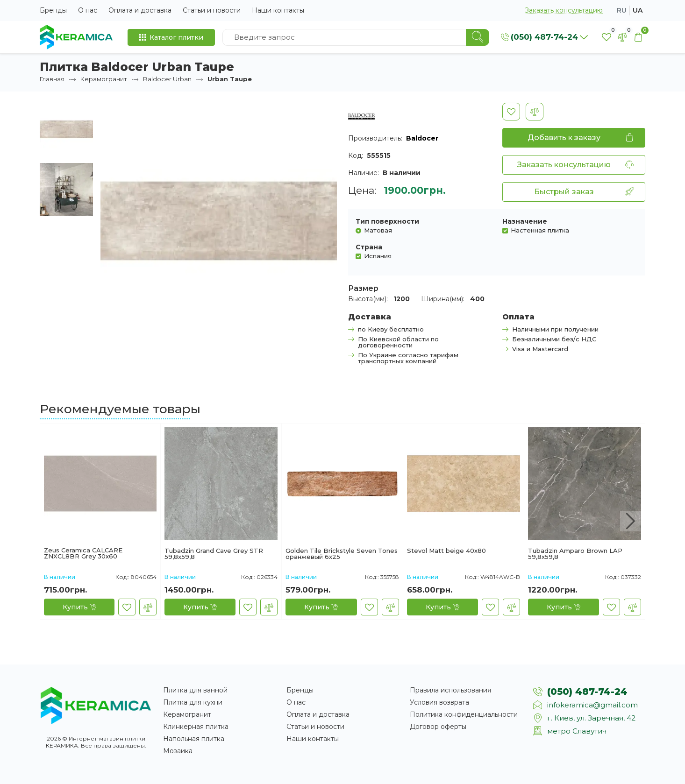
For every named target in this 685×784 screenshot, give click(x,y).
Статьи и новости (212, 10)
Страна (369, 247)
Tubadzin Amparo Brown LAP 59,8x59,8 (575, 554)
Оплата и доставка (140, 10)
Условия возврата (439, 702)
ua (638, 10)
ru (622, 10)
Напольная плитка (194, 739)
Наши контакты (278, 10)
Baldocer (422, 138)
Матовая (378, 230)
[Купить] (79, 607)
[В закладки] (511, 112)
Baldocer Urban (167, 79)
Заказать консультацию (564, 11)
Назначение (525, 221)
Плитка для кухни (193, 702)
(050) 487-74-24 (587, 692)
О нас (88, 10)
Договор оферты (438, 727)
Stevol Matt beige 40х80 (446, 551)
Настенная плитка (540, 230)
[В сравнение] (535, 112)
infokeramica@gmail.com (592, 705)
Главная (52, 79)
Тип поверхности (387, 221)
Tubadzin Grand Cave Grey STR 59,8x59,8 (214, 554)
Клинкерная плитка (196, 727)
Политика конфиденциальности (464, 714)
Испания (378, 256)
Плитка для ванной (195, 690)
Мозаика (178, 751)
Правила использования (450, 690)
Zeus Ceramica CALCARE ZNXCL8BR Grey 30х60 (83, 553)
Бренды (53, 10)
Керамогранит (104, 79)
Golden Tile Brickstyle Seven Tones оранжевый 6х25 (342, 554)
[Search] (478, 37)
